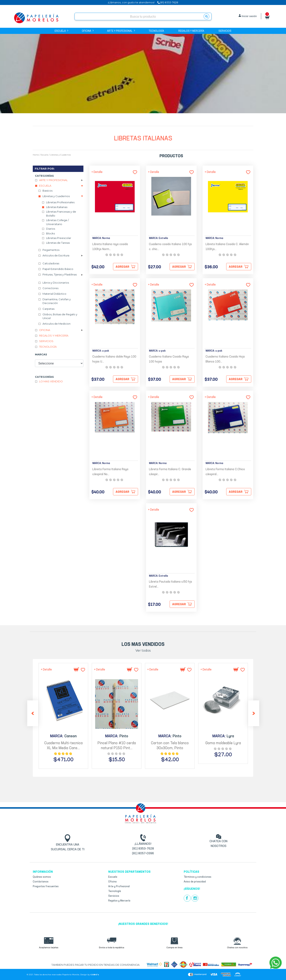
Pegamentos (51, 250)
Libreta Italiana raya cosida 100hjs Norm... (110, 247)
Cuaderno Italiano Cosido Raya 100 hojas (169, 359)
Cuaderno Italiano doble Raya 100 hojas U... (114, 359)
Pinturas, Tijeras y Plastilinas (60, 274)
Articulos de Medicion (57, 324)
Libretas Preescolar (59, 238)
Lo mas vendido (51, 381)
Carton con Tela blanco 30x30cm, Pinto (170, 746)
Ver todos (143, 651)
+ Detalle (97, 172)
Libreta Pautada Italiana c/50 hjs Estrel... (171, 584)
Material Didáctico (54, 294)
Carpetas (48, 309)
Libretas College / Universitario (57, 222)
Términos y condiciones (198, 877)
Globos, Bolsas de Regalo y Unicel (60, 316)
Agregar (122, 267)
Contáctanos (41, 882)
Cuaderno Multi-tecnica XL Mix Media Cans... (63, 746)
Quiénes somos (42, 877)
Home (36, 155)
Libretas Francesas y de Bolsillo (61, 214)
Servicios (225, 31)
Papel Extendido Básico (58, 269)
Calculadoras (51, 263)
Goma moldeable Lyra (223, 743)
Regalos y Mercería (191, 31)
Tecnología (156, 31)
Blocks (50, 233)
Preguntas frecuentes (46, 887)
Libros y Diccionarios (56, 283)
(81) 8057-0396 (143, 853)
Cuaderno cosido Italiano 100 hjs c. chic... (170, 247)
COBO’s (95, 975)
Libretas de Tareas (58, 243)
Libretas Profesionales (60, 202)
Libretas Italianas (57, 207)
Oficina (87, 31)
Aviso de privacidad (195, 882)
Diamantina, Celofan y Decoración (57, 301)
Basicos (47, 191)
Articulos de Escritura (56, 255)
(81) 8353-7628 (143, 849)
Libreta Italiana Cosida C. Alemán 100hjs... (227, 247)
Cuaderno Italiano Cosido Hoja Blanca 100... (225, 359)
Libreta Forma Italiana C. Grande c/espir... (170, 472)
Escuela (61, 31)
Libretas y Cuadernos (60, 155)
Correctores (50, 288)
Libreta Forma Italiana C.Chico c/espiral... (225, 472)
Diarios (51, 229)
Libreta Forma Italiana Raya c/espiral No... (110, 472)
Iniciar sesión (249, 16)
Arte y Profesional (121, 31)
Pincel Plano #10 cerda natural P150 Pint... (117, 746)
